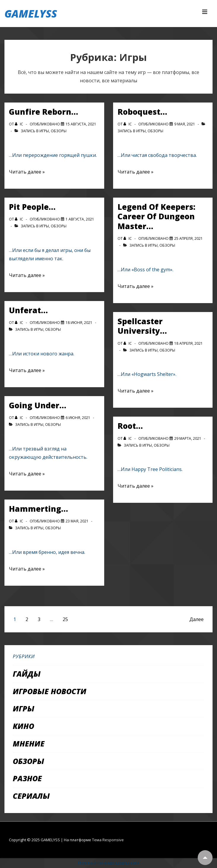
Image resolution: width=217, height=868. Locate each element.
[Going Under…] (78, 418)
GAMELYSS (31, 14)
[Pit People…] (80, 219)
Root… (130, 426)
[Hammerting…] (77, 521)
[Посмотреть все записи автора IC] (19, 124)
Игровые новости (50, 691)
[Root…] (188, 438)
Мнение (29, 743)
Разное (27, 778)
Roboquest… (142, 112)
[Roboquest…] (185, 124)
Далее (197, 619)
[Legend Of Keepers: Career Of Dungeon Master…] (189, 238)
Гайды (27, 674)
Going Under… (38, 405)
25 (65, 619)
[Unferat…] (79, 323)
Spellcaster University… (142, 326)
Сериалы (31, 796)
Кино (23, 726)
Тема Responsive (108, 840)
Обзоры (59, 131)
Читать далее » (27, 172)
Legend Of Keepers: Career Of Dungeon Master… (156, 216)
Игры (44, 131)
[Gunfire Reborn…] (81, 124)
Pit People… (32, 207)
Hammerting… (38, 509)
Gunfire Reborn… (43, 112)
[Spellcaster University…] (189, 343)
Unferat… (28, 310)
